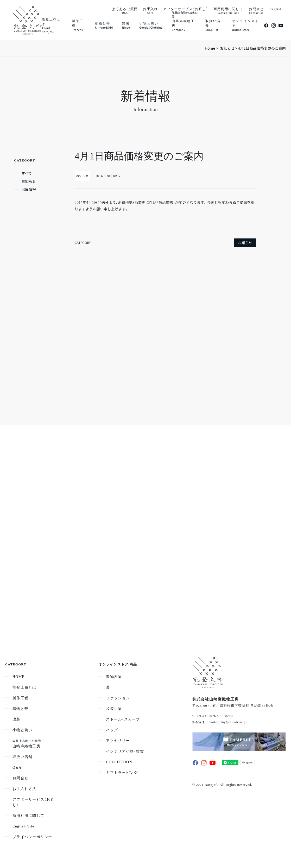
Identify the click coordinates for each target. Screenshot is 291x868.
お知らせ (245, 243)
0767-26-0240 (222, 716)
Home (210, 48)
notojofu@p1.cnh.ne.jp (229, 722)
